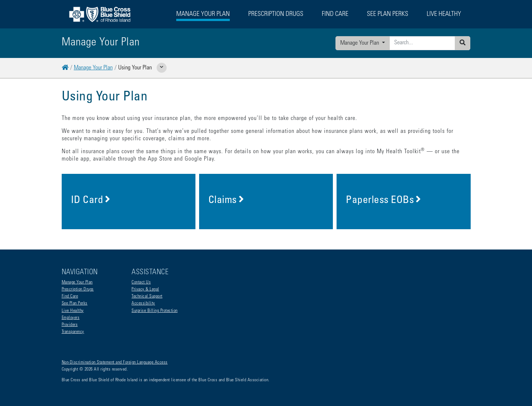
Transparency (73, 332)
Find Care (70, 296)
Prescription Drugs (276, 14)
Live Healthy (73, 311)
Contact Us (141, 282)
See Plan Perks (75, 303)
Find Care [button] (335, 14)
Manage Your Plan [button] (203, 14)
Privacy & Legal (145, 289)
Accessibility (143, 303)
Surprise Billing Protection (155, 311)
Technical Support (147, 296)
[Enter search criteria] (422, 43)
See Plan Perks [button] (388, 14)
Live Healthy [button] (444, 14)
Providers (70, 325)
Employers (71, 318)
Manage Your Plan (360, 43)
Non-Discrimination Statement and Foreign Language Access (115, 362)
